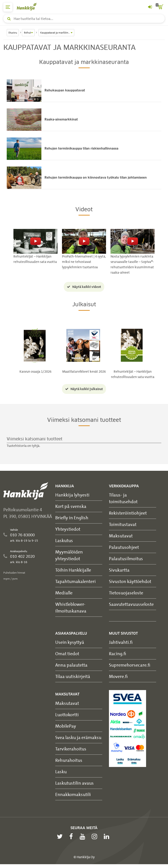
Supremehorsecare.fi (130, 665)
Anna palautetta (71, 665)
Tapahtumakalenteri (75, 582)
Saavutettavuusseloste (131, 604)
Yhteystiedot (68, 529)
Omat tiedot (67, 654)
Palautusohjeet (124, 547)
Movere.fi (118, 677)
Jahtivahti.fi (121, 642)
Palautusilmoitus (126, 559)
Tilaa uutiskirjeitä (73, 677)
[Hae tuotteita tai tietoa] (84, 19)
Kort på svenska (71, 506)
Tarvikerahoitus (71, 749)
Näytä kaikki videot (84, 287)
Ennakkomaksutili (73, 794)
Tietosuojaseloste (126, 593)
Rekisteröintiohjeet (128, 513)
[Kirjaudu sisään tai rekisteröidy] (150, 7)
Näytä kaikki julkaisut (84, 389)
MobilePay (66, 726)
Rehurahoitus (69, 760)
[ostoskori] (160, 7)
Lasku (61, 772)
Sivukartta (119, 570)
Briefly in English (72, 518)
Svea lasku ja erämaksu (78, 737)
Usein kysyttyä (70, 642)
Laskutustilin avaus (74, 783)
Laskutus (64, 541)
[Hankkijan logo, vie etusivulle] (29, 7)
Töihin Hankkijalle (73, 570)
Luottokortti (67, 715)
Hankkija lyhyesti (72, 495)
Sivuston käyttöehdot (130, 582)
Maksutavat (121, 536)
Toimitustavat (123, 525)
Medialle (64, 593)
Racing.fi (118, 654)
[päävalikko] (8, 7)
